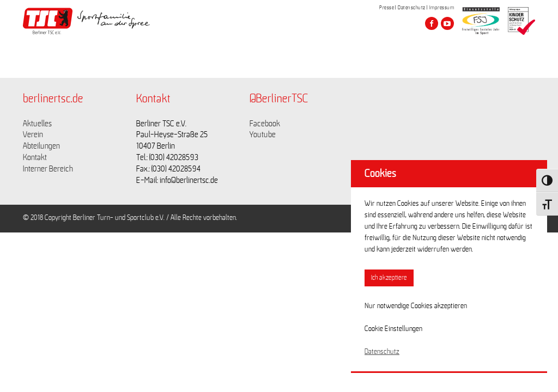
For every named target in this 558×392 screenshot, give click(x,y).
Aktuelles (37, 124)
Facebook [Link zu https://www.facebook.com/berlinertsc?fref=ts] (265, 124)
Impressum (442, 8)
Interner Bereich (48, 169)
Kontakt (35, 157)
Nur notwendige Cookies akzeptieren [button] (416, 306)
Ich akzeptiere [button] (389, 278)
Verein (33, 134)
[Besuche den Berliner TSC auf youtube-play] (447, 23)
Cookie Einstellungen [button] (393, 329)
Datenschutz (412, 8)
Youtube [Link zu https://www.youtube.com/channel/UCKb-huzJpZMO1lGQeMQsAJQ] (263, 134)
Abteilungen (41, 146)
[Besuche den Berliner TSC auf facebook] (432, 23)
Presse (387, 8)
